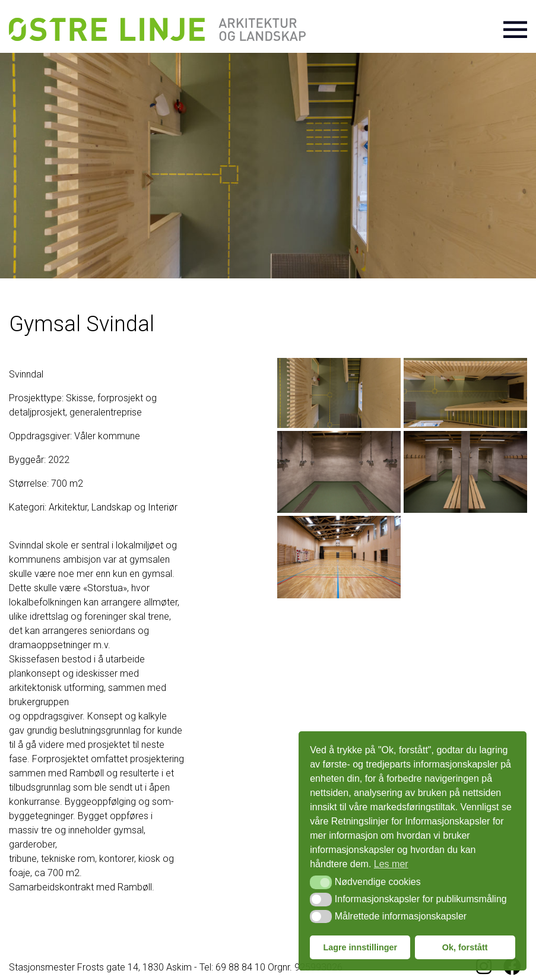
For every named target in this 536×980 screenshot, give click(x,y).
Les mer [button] (391, 864)
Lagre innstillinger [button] (360, 947)
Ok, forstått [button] (465, 947)
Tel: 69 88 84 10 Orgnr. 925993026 (271, 967)
